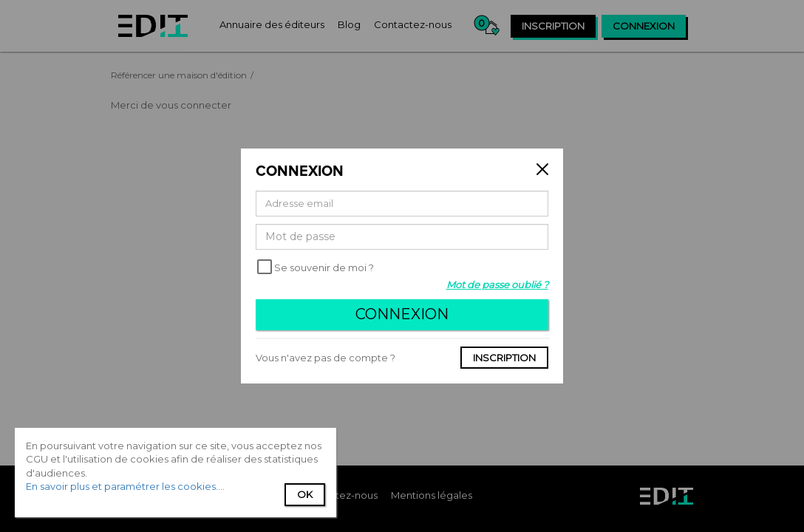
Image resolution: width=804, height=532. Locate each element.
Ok (305, 494)
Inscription (504, 358)
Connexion (402, 314)
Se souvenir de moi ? (324, 267)
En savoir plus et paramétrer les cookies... (124, 486)
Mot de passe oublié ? (497, 284)
